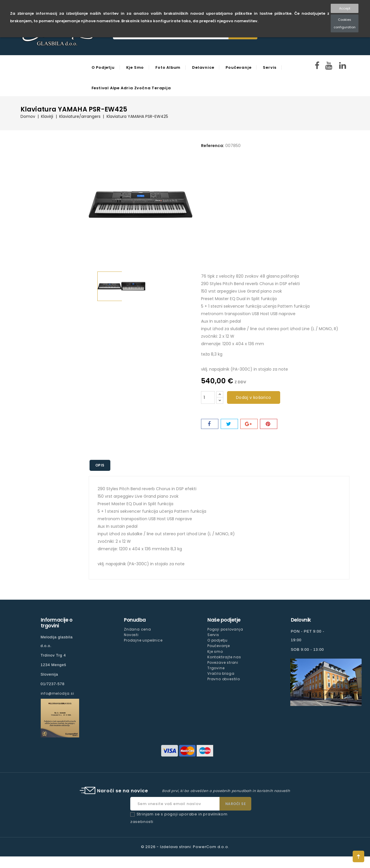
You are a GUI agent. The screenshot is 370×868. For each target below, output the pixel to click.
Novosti (131, 635)
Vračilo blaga (221, 673)
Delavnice (203, 67)
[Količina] (208, 397)
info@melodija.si (57, 693)
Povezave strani (223, 662)
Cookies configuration (345, 23)
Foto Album (168, 67)
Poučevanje (238, 67)
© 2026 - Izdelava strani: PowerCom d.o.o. (185, 847)
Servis (269, 67)
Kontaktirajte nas (224, 657)
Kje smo (135, 67)
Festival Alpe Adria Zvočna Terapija (131, 88)
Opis (100, 465)
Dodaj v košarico (254, 397)
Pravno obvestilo (224, 679)
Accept (345, 8)
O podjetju (103, 67)
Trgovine (216, 668)
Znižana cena (137, 629)
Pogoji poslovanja (225, 629)
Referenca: (213, 146)
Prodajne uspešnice (143, 640)
